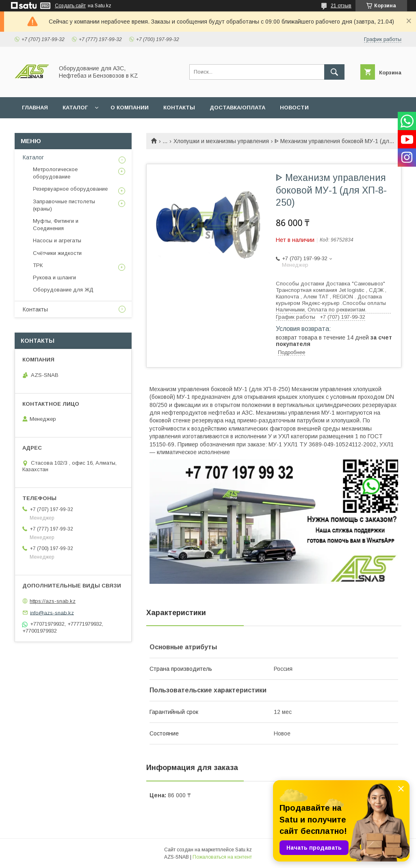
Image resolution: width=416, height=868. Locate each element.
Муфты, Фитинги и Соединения (56, 225)
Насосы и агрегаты (57, 240)
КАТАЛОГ (75, 108)
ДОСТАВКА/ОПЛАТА (237, 108)
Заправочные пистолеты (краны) (64, 205)
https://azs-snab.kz (53, 601)
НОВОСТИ (294, 108)
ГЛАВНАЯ (35, 108)
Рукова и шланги (54, 277)
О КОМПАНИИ (130, 108)
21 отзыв (341, 6)
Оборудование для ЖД (63, 290)
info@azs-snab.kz (52, 612)
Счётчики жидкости (57, 253)
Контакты (35, 309)
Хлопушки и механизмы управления (221, 141)
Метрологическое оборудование (55, 173)
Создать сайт (70, 6)
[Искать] (334, 72)
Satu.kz (244, 850)
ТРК (38, 265)
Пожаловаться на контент (222, 857)
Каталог (33, 157)
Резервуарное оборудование (70, 189)
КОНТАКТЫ (179, 108)
